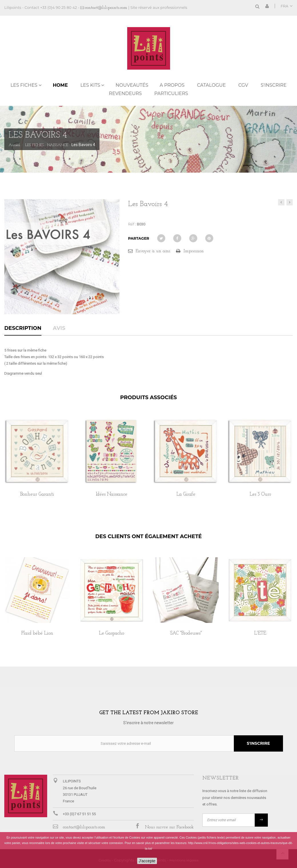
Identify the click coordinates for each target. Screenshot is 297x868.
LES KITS (90, 85)
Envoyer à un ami (153, 251)
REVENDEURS (125, 93)
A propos (172, 85)
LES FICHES (24, 85)
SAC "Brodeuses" (186, 633)
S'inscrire (274, 85)
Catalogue (211, 85)
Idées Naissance (111, 494)
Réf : (132, 224)
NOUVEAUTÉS (132, 85)
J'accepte (147, 861)
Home (60, 85)
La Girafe (186, 494)
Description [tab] (23, 328)
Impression (194, 251)
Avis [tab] (59, 328)
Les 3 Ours (260, 494)
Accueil (14, 145)
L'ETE (260, 633)
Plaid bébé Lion (37, 633)
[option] (37, 464)
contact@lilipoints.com (106, 8)
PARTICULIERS (171, 93)
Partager (139, 238)
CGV (243, 85)
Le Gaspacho (111, 633)
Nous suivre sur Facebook (169, 827)
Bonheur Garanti (37, 494)
